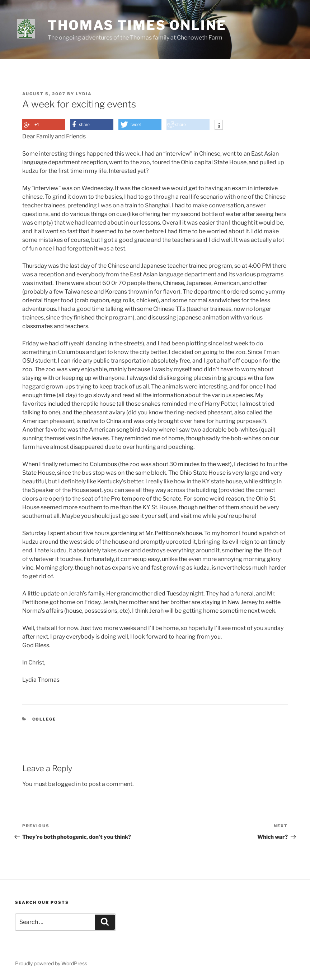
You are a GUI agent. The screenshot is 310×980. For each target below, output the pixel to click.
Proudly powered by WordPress (51, 963)
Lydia (84, 94)
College (44, 719)
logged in (68, 784)
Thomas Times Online (137, 25)
